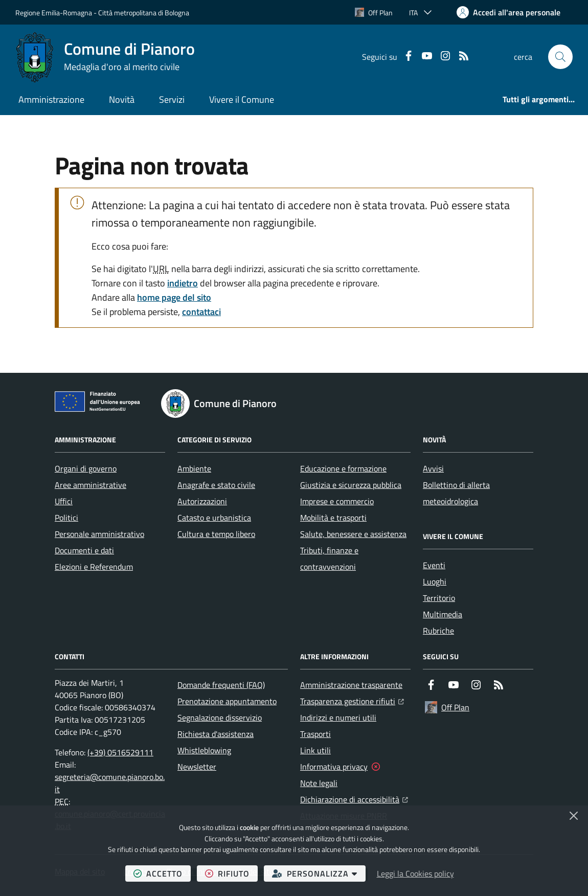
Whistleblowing (204, 750)
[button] (560, 57)
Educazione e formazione (343, 468)
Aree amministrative (91, 485)
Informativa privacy (334, 767)
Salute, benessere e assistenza (353, 534)
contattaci (201, 312)
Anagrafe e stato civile (216, 485)
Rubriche (438, 631)
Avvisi (433, 468)
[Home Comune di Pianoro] (105, 57)
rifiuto (231, 873)
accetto (162, 873)
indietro (183, 283)
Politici (66, 518)
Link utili (315, 750)
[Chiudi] (574, 816)
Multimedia (443, 614)
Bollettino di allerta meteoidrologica (456, 493)
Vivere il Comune (242, 99)
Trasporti (315, 734)
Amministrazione (51, 99)
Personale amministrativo (99, 534)
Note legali (319, 783)
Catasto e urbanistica (214, 518)
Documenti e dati (84, 550)
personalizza (319, 873)
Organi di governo (86, 468)
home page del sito (174, 297)
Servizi (172, 99)
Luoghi (435, 581)
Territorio (439, 598)
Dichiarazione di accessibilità (354, 798)
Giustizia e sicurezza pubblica (351, 485)
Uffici (64, 501)
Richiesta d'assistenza (216, 734)
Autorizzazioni (202, 501)
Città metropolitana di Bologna (144, 13)
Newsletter (197, 767)
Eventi (434, 565)
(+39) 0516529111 (120, 752)
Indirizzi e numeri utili (338, 718)
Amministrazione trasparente (351, 685)
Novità (122, 99)
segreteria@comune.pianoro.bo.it (110, 783)
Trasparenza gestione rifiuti (352, 700)
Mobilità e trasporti (333, 518)
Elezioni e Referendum (94, 567)
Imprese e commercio (337, 501)
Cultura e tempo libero (216, 534)
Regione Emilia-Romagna (54, 13)
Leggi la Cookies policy (415, 873)
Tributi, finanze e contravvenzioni (329, 558)
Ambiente (194, 468)
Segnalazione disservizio (220, 718)
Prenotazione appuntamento (227, 701)
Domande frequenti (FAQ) (221, 685)
